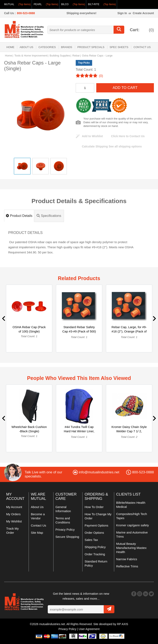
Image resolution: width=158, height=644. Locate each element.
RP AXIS (123, 624)
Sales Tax (91, 540)
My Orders (13, 514)
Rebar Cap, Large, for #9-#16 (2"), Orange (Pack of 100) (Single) (129, 331)
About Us (26, 47)
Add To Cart (125, 88)
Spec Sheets (119, 47)
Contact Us (142, 47)
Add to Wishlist (92, 136)
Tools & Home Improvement (31, 56)
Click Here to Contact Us (128, 136)
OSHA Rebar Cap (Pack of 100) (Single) (29, 329)
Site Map (37, 533)
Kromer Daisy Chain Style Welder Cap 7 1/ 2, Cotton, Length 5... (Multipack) (129, 433)
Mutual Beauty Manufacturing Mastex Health (131, 548)
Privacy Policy (65, 530)
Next (154, 319)
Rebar (76, 56)
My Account (14, 507)
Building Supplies (60, 56)
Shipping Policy (95, 547)
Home (10, 47)
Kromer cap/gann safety (133, 525)
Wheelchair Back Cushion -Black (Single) (29, 429)
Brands (67, 47)
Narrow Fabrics (127, 559)
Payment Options (96, 525)
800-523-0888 (26, 13)
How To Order (94, 507)
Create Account (143, 13)
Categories (47, 47)
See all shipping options (112, 146)
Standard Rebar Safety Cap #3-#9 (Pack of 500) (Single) (79, 331)
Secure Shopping (67, 537)
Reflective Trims (127, 566)
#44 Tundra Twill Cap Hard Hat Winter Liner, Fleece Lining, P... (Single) (79, 433)
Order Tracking (95, 554)
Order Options (94, 533)
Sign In (122, 13)
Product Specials (91, 47)
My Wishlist (14, 521)
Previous (4, 319)
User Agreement (89, 629)
